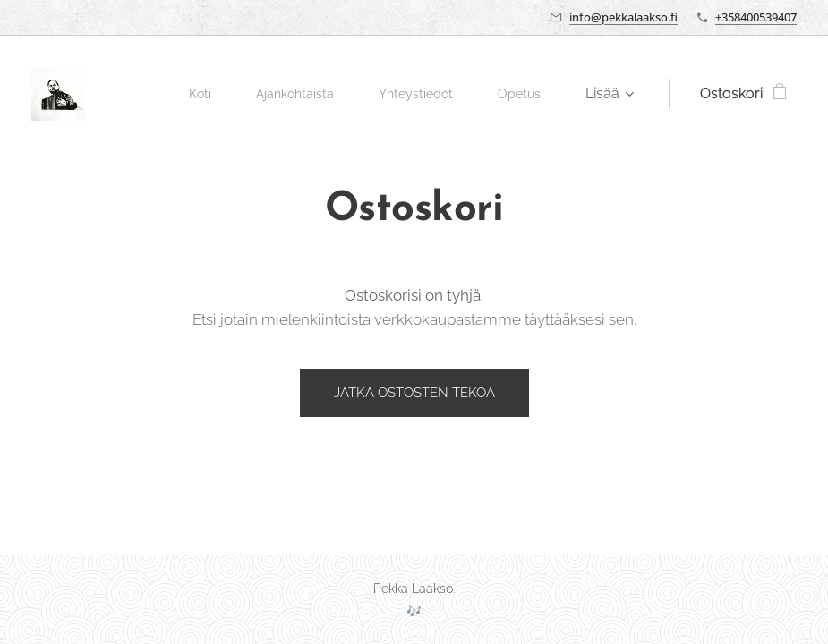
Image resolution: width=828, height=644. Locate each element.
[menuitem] (184, 94)
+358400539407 (756, 17)
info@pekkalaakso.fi (623, 17)
